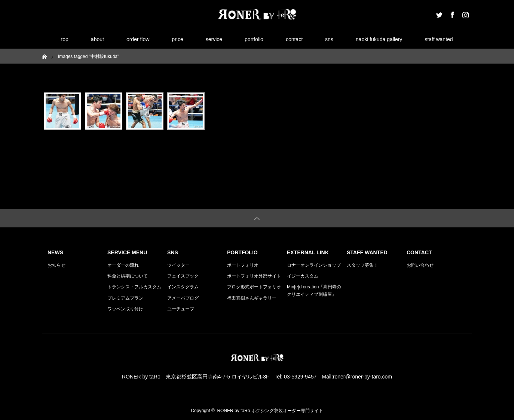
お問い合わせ (420, 265)
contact (294, 39)
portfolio (254, 39)
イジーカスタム (303, 276)
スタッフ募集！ (362, 265)
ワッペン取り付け (125, 309)
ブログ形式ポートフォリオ (254, 287)
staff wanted (439, 39)
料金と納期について (128, 276)
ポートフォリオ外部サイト (254, 276)
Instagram (465, 13)
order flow (138, 39)
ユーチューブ (181, 309)
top (65, 39)
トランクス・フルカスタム (134, 287)
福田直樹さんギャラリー (252, 298)
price (177, 39)
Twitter (438, 13)
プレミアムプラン (125, 298)
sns (329, 39)
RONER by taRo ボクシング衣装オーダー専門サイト (270, 411)
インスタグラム (183, 287)
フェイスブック (183, 276)
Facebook (452, 13)
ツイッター (178, 265)
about (97, 39)
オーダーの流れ (123, 265)
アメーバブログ (183, 298)
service (214, 39)
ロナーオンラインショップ (314, 265)
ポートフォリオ (243, 265)
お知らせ (56, 265)
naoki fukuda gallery (379, 39)
